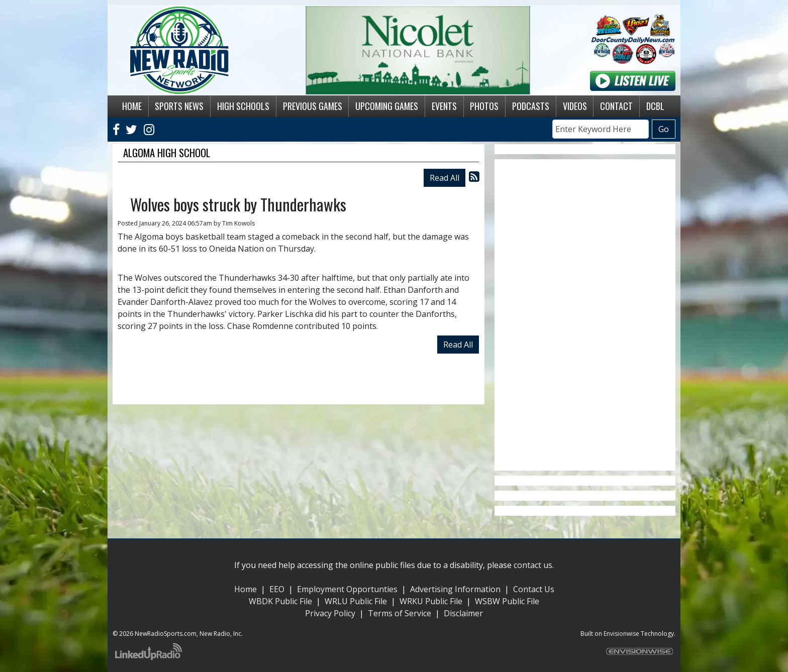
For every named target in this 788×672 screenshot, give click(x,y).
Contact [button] (616, 106)
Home (245, 589)
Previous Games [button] (313, 106)
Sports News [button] (179, 106)
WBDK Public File (280, 601)
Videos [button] (575, 106)
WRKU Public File (431, 601)
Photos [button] (484, 106)
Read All (445, 178)
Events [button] (444, 106)
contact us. (534, 565)
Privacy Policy (330, 613)
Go (664, 129)
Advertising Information (455, 589)
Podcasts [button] (531, 106)
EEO (277, 589)
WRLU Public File (356, 601)
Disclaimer (463, 613)
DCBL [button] (655, 106)
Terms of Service (400, 613)
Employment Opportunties (347, 589)
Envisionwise (621, 634)
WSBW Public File (507, 601)
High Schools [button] (243, 106)
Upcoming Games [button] (387, 106)
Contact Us (534, 589)
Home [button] (132, 106)
